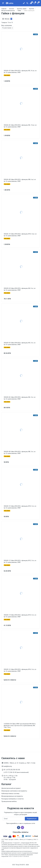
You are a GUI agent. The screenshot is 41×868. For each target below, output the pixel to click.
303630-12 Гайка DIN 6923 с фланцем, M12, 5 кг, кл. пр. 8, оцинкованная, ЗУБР (20, 561)
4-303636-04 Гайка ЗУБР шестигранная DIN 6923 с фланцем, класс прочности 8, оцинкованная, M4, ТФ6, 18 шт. (20, 726)
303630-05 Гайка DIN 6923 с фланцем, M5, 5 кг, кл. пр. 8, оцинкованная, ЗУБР (20, 344)
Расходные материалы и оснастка (12, 799)
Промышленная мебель (9, 801)
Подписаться (32, 819)
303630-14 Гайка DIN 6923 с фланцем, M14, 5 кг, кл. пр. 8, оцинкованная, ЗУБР (20, 616)
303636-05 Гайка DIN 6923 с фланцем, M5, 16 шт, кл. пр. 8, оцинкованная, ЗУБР (20, 72)
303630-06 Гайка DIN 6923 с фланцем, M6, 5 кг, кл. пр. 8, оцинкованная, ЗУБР (20, 398)
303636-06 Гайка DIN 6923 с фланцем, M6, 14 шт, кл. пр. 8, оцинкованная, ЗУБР (20, 126)
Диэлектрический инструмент (11, 788)
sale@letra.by (8, 766)
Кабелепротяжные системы (10, 794)
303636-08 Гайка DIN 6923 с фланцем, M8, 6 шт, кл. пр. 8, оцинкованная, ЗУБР (20, 180)
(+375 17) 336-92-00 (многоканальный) (16, 772)
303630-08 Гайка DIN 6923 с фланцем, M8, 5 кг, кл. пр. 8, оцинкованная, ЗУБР (20, 452)
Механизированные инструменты (12, 796)
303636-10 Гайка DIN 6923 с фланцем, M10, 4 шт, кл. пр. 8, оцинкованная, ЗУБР (20, 235)
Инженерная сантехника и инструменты (14, 791)
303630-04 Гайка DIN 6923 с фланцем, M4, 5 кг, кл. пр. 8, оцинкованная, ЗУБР (20, 289)
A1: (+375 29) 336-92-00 (12, 770)
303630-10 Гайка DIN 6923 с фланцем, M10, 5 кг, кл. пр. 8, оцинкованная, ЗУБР (20, 507)
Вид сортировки (7, 25)
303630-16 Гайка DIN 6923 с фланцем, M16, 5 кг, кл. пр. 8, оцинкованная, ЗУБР (20, 670)
